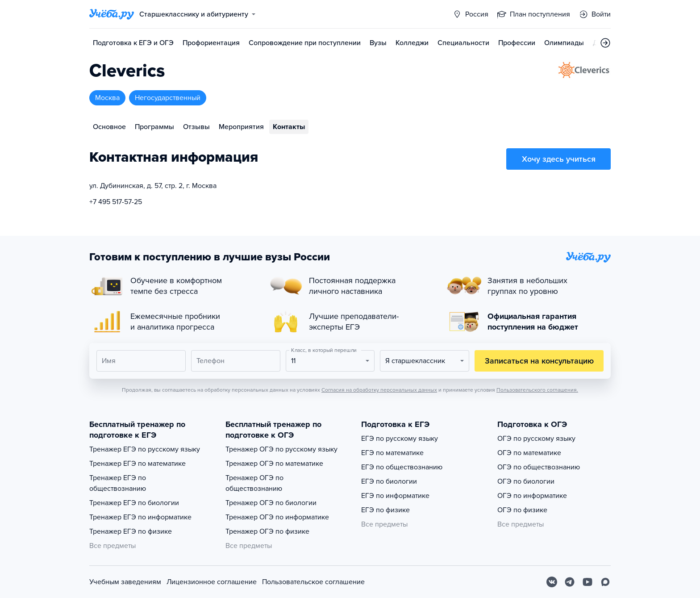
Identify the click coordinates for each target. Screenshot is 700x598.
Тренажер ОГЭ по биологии (271, 503)
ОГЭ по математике (529, 453)
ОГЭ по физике (522, 510)
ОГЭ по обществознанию (539, 467)
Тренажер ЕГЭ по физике (131, 531)
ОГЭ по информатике (532, 496)
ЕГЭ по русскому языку (400, 439)
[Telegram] (570, 582)
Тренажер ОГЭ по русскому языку (281, 449)
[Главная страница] (112, 14)
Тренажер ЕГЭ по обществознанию (118, 483)
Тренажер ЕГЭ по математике (137, 464)
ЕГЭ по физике (385, 510)
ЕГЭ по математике (392, 453)
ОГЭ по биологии (526, 481)
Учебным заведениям (125, 582)
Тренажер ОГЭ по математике (274, 464)
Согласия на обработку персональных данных (379, 390)
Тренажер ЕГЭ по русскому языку (145, 449)
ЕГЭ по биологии (389, 481)
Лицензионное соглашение (212, 582)
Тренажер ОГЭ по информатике (277, 517)
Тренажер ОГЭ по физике (267, 531)
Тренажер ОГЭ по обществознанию (254, 483)
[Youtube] (587, 582)
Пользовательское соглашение (313, 582)
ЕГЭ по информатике (395, 496)
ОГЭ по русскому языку (536, 439)
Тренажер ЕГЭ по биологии (134, 503)
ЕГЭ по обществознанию (402, 467)
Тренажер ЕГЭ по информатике (140, 517)
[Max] (605, 582)
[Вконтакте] (552, 582)
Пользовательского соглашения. (537, 390)
